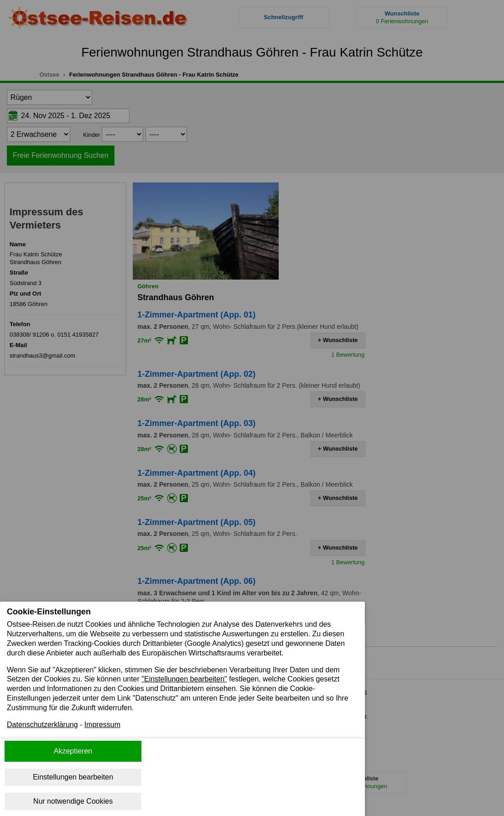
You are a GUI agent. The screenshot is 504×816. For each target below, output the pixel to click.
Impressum (102, 725)
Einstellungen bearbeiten (73, 777)
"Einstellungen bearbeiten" (184, 679)
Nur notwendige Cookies (73, 801)
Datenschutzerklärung (42, 725)
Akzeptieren (73, 751)
